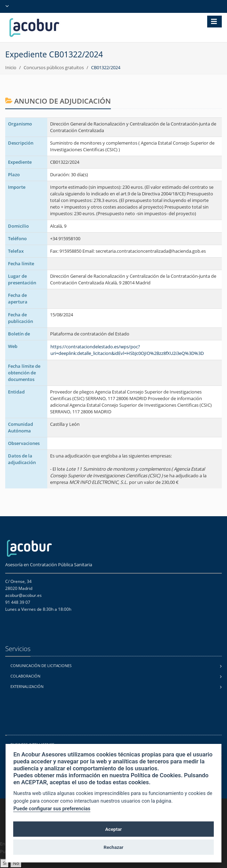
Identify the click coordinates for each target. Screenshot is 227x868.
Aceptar (114, 829)
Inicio (11, 67)
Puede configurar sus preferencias (52, 809)
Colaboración (25, 676)
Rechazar (113, 847)
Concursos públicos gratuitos (54, 67)
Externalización (27, 686)
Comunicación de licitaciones (41, 666)
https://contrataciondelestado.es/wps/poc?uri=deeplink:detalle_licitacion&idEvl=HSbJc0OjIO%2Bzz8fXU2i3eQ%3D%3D (127, 350)
